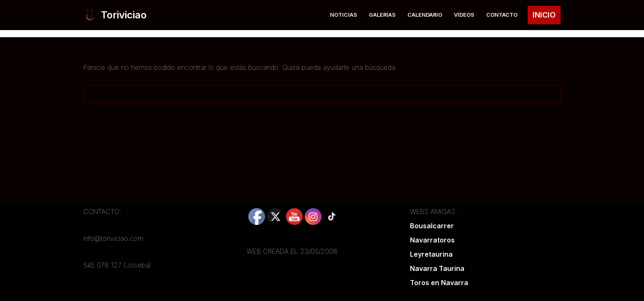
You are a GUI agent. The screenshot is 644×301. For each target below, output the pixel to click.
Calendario (425, 15)
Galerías (382, 15)
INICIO (544, 15)
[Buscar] (313, 94)
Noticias (344, 15)
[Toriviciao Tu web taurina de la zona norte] (115, 15)
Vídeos (464, 15)
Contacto (502, 15)
